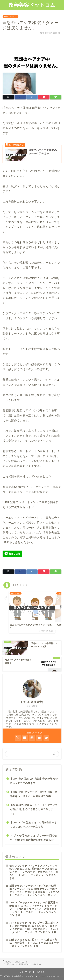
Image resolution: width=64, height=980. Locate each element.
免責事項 (41, 972)
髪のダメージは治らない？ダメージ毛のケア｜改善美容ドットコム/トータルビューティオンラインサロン (34, 872)
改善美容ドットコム (32, 5)
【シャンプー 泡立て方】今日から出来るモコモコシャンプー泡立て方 (33, 825)
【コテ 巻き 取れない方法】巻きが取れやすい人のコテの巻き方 (34, 781)
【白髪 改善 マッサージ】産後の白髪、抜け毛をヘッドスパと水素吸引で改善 (34, 794)
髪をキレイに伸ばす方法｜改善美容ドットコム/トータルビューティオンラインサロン (34, 943)
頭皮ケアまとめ (18, 940)
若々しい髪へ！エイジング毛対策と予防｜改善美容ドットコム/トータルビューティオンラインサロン (34, 929)
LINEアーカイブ (10, 16)
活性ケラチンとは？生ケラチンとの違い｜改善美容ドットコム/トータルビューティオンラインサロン (34, 892)
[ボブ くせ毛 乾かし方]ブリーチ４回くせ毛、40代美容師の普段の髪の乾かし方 (33, 838)
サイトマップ (25, 972)
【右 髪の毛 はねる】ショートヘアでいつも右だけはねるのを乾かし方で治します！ (34, 809)
